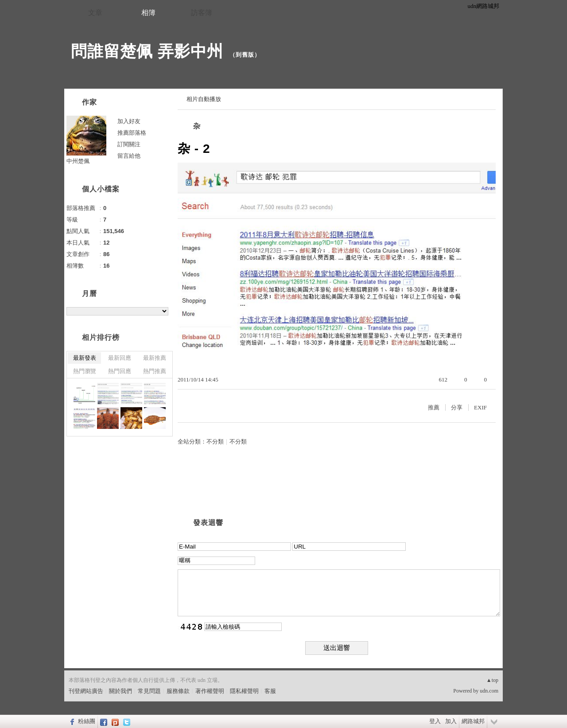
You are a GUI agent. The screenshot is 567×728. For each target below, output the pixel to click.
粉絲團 (87, 721)
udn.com (489, 691)
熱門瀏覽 (85, 371)
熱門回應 (120, 371)
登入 (435, 721)
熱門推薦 (155, 371)
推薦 (434, 407)
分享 (457, 407)
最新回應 (120, 358)
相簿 (148, 13)
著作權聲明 (210, 691)
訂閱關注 (129, 144)
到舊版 (245, 55)
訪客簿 (202, 13)
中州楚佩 (78, 161)
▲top (492, 680)
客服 (270, 691)
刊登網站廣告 (86, 691)
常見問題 (149, 691)
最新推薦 (155, 358)
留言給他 (129, 156)
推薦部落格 (132, 133)
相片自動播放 (204, 99)
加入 (451, 721)
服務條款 (178, 691)
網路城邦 (473, 721)
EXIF (480, 407)
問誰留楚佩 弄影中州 (147, 51)
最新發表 (85, 358)
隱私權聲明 (244, 691)
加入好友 (129, 121)
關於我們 (120, 691)
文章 (95, 13)
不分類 (215, 442)
